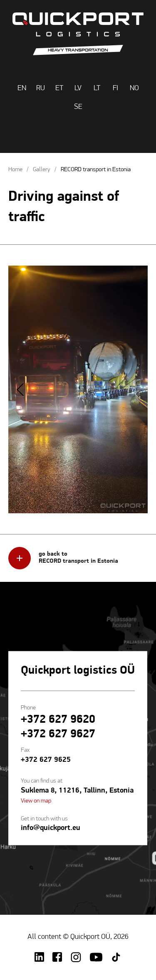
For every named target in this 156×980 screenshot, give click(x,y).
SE (78, 107)
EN (22, 88)
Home (15, 170)
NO (134, 88)
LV (78, 88)
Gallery (42, 170)
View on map (36, 801)
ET (59, 88)
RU (41, 88)
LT (97, 88)
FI (115, 88)
